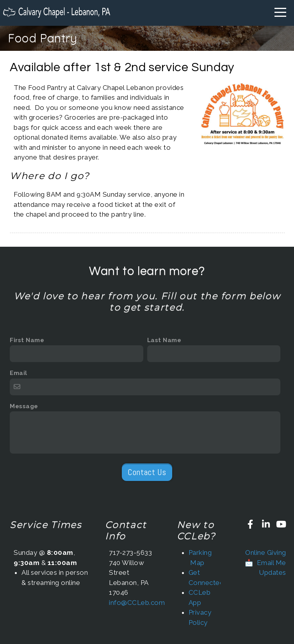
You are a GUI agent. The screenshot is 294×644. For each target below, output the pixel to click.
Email (19, 373)
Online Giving (266, 553)
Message (24, 406)
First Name (27, 340)
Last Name (164, 340)
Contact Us (147, 472)
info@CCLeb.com (137, 603)
